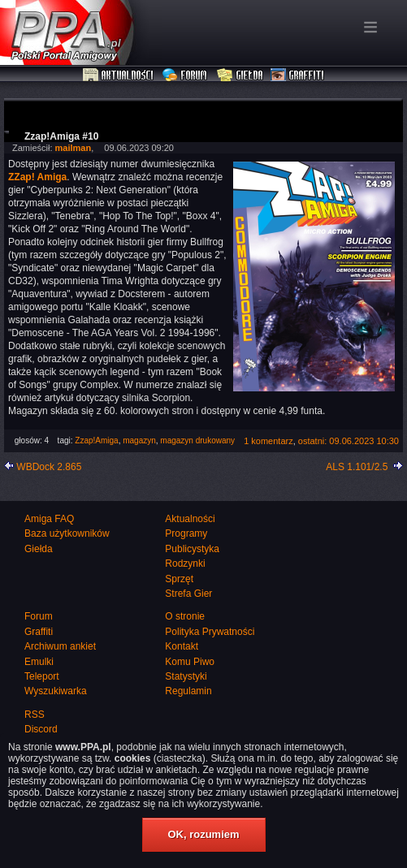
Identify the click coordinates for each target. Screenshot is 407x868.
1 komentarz (268, 441)
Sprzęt (179, 579)
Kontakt (182, 646)
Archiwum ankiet (60, 646)
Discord (41, 729)
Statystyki (186, 676)
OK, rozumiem (203, 834)
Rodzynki (185, 564)
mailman (74, 148)
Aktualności (119, 76)
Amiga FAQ (49, 519)
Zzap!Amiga (96, 440)
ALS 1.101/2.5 (357, 467)
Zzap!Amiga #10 (61, 136)
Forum (186, 76)
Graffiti (297, 76)
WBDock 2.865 (49, 467)
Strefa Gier (188, 594)
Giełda (240, 76)
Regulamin (188, 691)
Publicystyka (192, 549)
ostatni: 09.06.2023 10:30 (349, 441)
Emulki (39, 662)
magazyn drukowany (197, 440)
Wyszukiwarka (56, 691)
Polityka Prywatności (210, 632)
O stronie (185, 616)
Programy (186, 533)
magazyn (139, 440)
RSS (35, 715)
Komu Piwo (190, 662)
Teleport (42, 676)
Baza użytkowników (67, 533)
